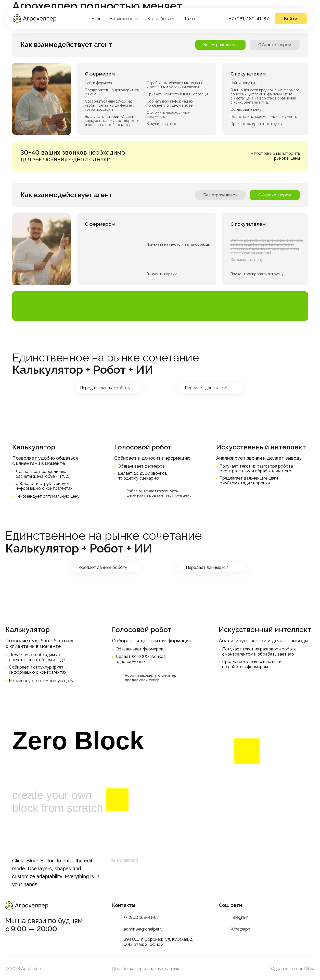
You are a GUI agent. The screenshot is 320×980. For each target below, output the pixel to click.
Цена (190, 19)
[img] (35, 18)
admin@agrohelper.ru (143, 929)
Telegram (240, 917)
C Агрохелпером (275, 45)
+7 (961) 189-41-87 (249, 19)
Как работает (161, 19)
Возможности (124, 19)
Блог (96, 19)
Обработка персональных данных (145, 969)
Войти (291, 19)
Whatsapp (240, 929)
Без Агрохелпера (220, 45)
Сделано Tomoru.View (293, 969)
